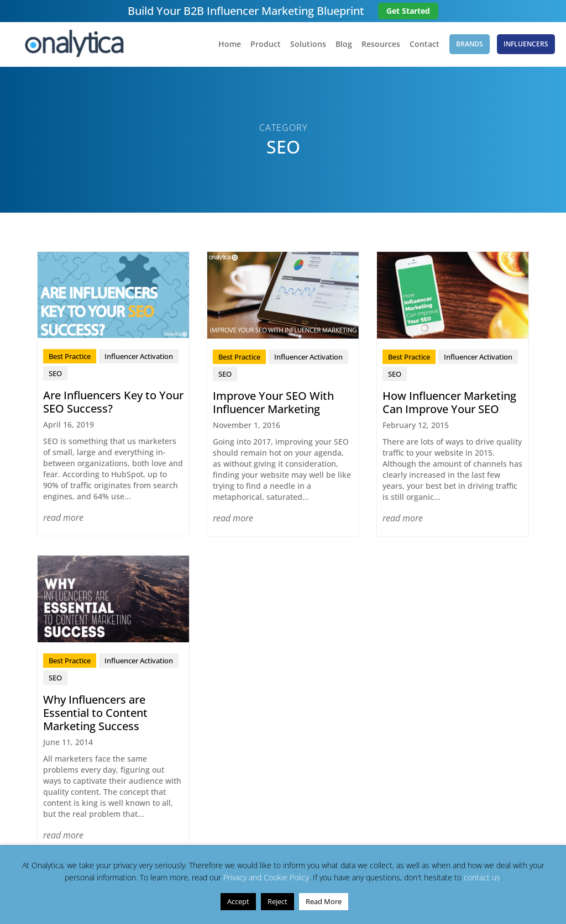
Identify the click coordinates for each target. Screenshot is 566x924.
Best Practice (70, 356)
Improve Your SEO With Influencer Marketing (273, 402)
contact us (482, 877)
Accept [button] (238, 901)
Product (266, 45)
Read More (324, 901)
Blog (344, 45)
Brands (470, 44)
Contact (424, 45)
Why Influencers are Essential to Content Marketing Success (95, 713)
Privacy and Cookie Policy (266, 877)
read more (63, 518)
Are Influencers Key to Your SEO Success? (113, 402)
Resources (381, 45)
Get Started (408, 11)
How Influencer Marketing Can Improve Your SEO (449, 402)
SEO (55, 373)
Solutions (308, 45)
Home (230, 45)
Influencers (526, 44)
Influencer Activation (139, 356)
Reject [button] (277, 901)
